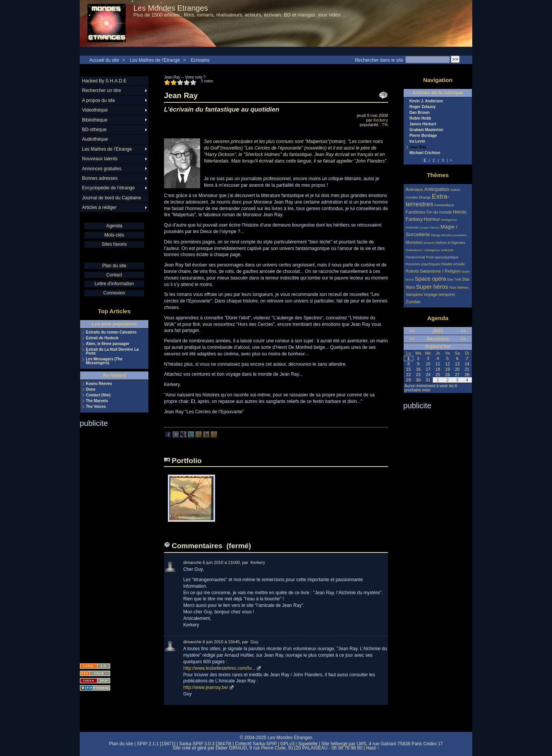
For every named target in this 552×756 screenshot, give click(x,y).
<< (412, 331)
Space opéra (430, 279)
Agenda (114, 226)
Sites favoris (114, 244)
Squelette (308, 744)
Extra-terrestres (427, 200)
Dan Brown (420, 113)
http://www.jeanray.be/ (206, 687)
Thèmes (438, 175)
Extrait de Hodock (102, 338)
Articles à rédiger (99, 207)
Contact (114, 275)
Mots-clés (114, 235)
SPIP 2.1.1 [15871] (156, 744)
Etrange (425, 197)
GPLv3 (287, 744)
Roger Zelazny (422, 107)
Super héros (432, 287)
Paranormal (415, 257)
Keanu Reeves (99, 384)
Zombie (413, 302)
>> (463, 331)
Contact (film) (98, 395)
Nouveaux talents (100, 159)
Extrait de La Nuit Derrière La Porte (112, 352)
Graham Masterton (426, 130)
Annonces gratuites (102, 169)
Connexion (114, 293)
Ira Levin (417, 141)
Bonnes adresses (100, 178)
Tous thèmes (459, 288)
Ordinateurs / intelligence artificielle (430, 250)
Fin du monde (439, 212)
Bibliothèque (95, 120)
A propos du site (99, 100)
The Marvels (97, 401)
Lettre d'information (114, 284)
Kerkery (381, 120)
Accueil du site (104, 60)
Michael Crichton (425, 153)
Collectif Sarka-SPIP (256, 744)
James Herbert (423, 124)
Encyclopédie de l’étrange (108, 188)
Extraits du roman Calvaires (111, 332)
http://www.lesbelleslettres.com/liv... (219, 668)
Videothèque (95, 110)
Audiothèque (95, 139)
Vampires (414, 294)
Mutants (429, 243)
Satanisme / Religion (440, 271)
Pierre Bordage (423, 136)
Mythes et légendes (450, 243)
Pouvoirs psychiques (423, 264)
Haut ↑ (373, 748)
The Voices (96, 407)
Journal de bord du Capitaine (112, 198)
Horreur (432, 219)
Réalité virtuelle (453, 264)
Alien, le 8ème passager (108, 344)
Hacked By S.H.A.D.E (104, 81)
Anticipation (437, 189)
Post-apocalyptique (442, 257)
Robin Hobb (420, 118)
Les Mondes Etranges (171, 8)
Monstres (414, 242)
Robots (412, 271)
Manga (436, 235)
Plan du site (114, 266)
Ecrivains (200, 60)
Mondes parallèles (454, 235)
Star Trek (454, 279)
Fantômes (416, 212)
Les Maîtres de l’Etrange (155, 60)
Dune (91, 390)
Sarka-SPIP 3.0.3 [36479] (205, 744)
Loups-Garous (430, 228)
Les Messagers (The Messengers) (104, 361)
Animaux (415, 189)
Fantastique (444, 205)
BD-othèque (94, 130)
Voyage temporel (439, 294)
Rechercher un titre (102, 90)
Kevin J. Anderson (426, 101)
